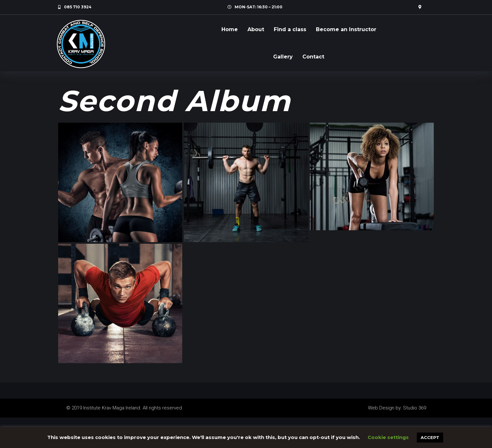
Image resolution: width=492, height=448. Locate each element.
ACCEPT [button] (430, 437)
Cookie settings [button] (388, 437)
